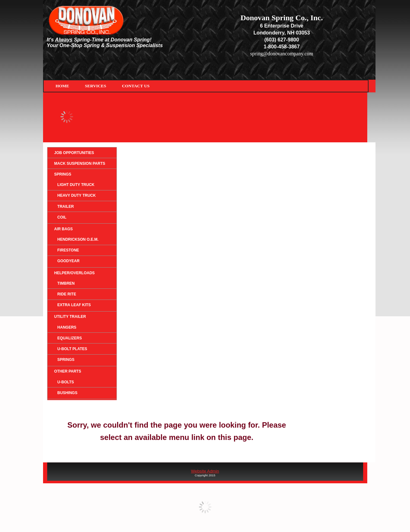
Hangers (67, 327)
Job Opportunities (74, 153)
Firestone (68, 250)
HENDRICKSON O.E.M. (78, 239)
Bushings (67, 393)
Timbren (66, 283)
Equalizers (69, 338)
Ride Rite (67, 294)
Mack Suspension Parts (80, 164)
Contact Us (136, 86)
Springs (63, 174)
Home (63, 86)
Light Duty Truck (76, 185)
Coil (62, 217)
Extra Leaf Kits (74, 305)
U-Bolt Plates (72, 349)
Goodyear (68, 261)
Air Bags (63, 229)
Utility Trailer (70, 317)
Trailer (66, 207)
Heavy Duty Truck (76, 195)
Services (95, 86)
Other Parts (68, 371)
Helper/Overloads (74, 273)
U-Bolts (66, 382)
